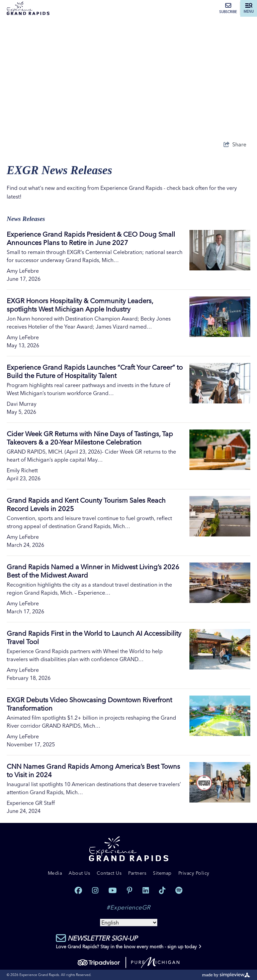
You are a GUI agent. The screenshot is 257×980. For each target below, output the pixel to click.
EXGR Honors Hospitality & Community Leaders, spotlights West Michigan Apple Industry (80, 305)
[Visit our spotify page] (179, 890)
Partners (137, 873)
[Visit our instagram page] (95, 890)
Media (55, 873)
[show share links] (235, 144)
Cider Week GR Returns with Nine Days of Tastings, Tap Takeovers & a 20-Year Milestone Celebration (90, 438)
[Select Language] (129, 923)
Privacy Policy (194, 873)
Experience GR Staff (31, 803)
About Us (79, 873)
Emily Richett (22, 470)
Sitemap (162, 873)
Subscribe (228, 8)
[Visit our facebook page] (78, 890)
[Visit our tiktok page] (162, 890)
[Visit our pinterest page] (130, 890)
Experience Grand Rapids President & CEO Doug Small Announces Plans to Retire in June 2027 (91, 238)
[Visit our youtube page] (113, 890)
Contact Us (109, 873)
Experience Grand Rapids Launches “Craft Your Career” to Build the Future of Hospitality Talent (95, 371)
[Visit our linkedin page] (146, 890)
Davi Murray (22, 404)
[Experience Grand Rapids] (28, 8)
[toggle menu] (249, 8)
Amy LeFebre (23, 271)
